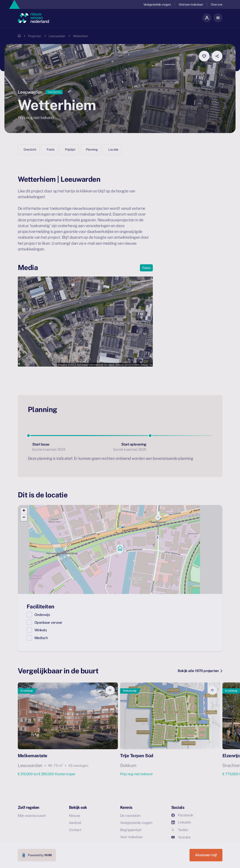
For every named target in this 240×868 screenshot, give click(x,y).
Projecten (35, 36)
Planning (92, 149)
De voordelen (130, 816)
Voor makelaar (131, 837)
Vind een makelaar (191, 4)
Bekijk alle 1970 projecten (200, 671)
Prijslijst (70, 149)
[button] (120, 549)
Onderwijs (42, 615)
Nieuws (75, 816)
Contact (75, 830)
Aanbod (75, 823)
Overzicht (30, 149)
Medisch (41, 638)
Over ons (217, 4)
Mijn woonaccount (32, 816)
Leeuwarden (57, 36)
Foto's (50, 149)
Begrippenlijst (131, 830)
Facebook (182, 815)
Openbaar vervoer (48, 623)
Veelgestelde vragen (157, 4)
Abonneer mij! (206, 855)
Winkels (41, 630)
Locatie (113, 149)
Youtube (181, 837)
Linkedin (181, 822)
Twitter (180, 830)
